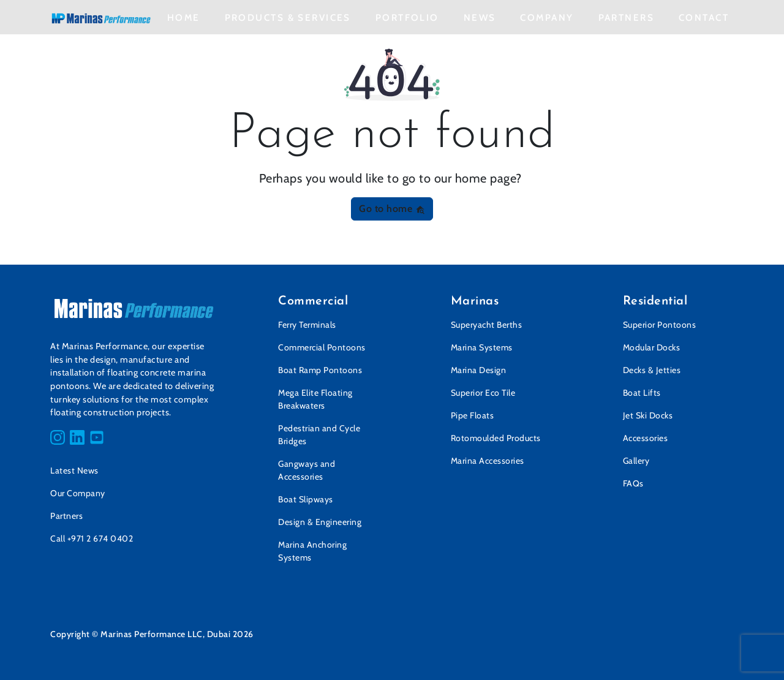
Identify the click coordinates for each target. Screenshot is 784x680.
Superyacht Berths (487, 325)
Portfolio (407, 17)
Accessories (646, 438)
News (480, 17)
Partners (626, 17)
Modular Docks (652, 347)
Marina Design (479, 370)
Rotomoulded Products (496, 438)
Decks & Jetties (652, 370)
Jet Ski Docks (648, 415)
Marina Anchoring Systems (312, 551)
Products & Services (288, 17)
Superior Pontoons (660, 325)
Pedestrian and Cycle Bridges (319, 435)
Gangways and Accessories (307, 470)
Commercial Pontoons (322, 347)
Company (547, 17)
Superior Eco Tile (483, 393)
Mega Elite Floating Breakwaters (315, 399)
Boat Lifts (642, 393)
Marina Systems (482, 347)
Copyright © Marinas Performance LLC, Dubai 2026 (152, 634)
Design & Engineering (320, 522)
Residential (655, 301)
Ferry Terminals (307, 325)
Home (184, 17)
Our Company (78, 493)
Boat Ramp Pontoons (320, 370)
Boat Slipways (306, 499)
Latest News (74, 470)
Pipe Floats (473, 415)
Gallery (636, 461)
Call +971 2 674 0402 (92, 538)
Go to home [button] (392, 209)
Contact (704, 17)
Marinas (475, 301)
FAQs (633, 483)
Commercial (313, 301)
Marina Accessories (488, 461)
